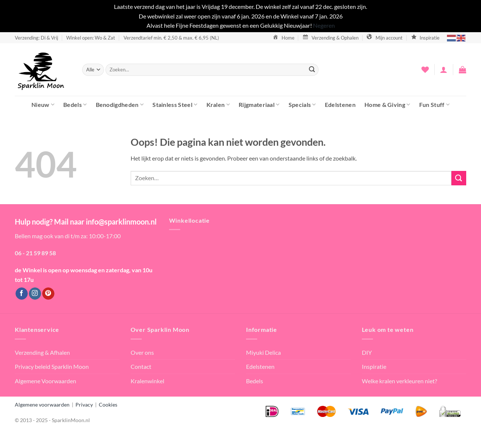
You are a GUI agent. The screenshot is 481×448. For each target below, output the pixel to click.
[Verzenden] (312, 70)
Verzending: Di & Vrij (36, 38)
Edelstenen (340, 105)
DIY (367, 352)
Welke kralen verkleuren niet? (399, 381)
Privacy (84, 405)
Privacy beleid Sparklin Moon (52, 366)
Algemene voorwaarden (42, 405)
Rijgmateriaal (259, 105)
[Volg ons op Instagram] (35, 294)
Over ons (142, 352)
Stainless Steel (175, 105)
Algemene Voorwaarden (46, 381)
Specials (302, 105)
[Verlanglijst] (425, 70)
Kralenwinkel (147, 381)
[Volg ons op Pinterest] (48, 294)
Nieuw (43, 105)
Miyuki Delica (263, 352)
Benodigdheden (120, 105)
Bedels (75, 105)
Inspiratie (374, 366)
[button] (444, 70)
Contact (141, 366)
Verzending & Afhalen (42, 352)
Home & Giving (387, 105)
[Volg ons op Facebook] (22, 294)
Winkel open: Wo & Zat (91, 38)
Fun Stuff (434, 105)
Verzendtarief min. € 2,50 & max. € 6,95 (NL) (171, 38)
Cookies (108, 405)
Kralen (218, 105)
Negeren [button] (324, 25)
